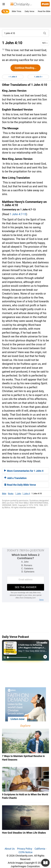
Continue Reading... (26, 68)
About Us (10, 849)
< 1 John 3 (13, 77)
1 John (18, 494)
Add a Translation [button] (15, 478)
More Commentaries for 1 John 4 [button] (24, 471)
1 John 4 (26, 494)
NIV (45, 43)
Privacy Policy (25, 849)
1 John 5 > (38, 77)
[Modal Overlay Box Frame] (26, 575)
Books (11, 494)
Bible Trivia (16, 11)
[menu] (4, 5)
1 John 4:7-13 (18, 214)
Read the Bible (44, 11)
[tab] (26, 471)
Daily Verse (29, 11)
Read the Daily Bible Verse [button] (20, 485)
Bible (4, 494)
